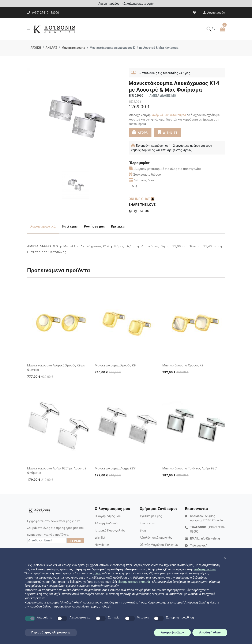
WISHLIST (168, 132)
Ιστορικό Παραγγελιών (110, 530)
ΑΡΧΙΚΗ (36, 48)
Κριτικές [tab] (118, 226)
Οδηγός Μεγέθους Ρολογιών (159, 545)
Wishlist (100, 538)
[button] (225, 558)
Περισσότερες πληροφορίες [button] (51, 632)
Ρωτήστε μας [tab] (94, 226)
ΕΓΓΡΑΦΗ (75, 541)
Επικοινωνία (148, 523)
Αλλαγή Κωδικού (106, 523)
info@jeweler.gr (211, 538)
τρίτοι (97, 573)
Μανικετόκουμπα (74, 48)
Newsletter (102, 545)
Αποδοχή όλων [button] (210, 632)
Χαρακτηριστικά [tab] (43, 226)
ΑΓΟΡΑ (140, 132)
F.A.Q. (134, 186)
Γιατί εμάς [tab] (70, 226)
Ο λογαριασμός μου (108, 516)
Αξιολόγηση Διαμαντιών (156, 538)
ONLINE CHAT (142, 199)
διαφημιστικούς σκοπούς (134, 582)
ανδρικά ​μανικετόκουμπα (169, 115)
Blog (143, 530)
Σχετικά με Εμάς (151, 516)
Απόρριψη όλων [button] (172, 632)
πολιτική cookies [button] (205, 569)
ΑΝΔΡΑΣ (51, 48)
